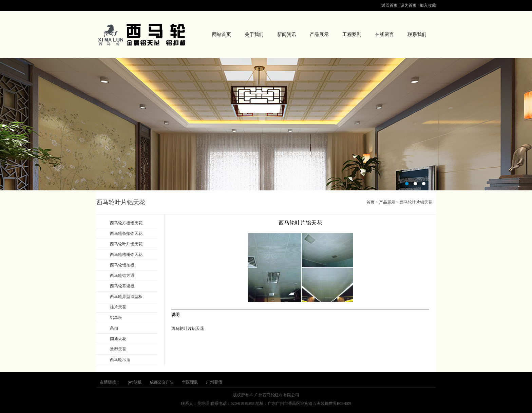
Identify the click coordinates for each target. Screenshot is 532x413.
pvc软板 (135, 382)
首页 (370, 202)
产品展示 (319, 34)
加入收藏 (428, 5)
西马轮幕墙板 (122, 286)
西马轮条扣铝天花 (126, 233)
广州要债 (214, 382)
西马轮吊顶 (120, 360)
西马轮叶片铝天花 (126, 244)
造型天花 (118, 349)
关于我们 (254, 34)
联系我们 (417, 34)
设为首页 (408, 5)
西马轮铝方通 (122, 276)
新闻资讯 (287, 34)
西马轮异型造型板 (126, 297)
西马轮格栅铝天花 (126, 255)
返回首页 (389, 5)
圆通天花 (118, 339)
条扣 (114, 328)
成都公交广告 (162, 382)
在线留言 (384, 34)
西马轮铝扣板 (122, 265)
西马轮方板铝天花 (126, 223)
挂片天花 (118, 307)
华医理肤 (190, 382)
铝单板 (116, 318)
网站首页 (222, 34)
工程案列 (352, 34)
